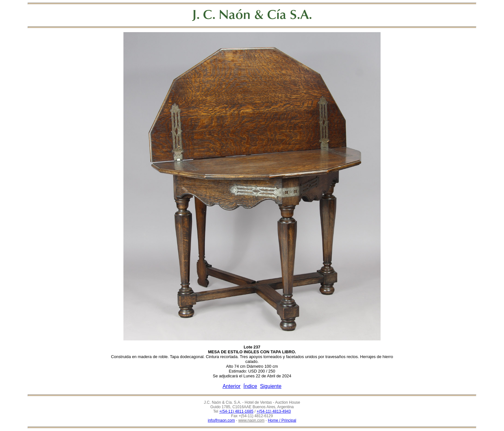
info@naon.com (221, 420)
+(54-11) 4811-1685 (236, 411)
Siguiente (271, 386)
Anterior (231, 386)
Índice (250, 386)
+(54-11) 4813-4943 (274, 411)
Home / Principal (282, 420)
